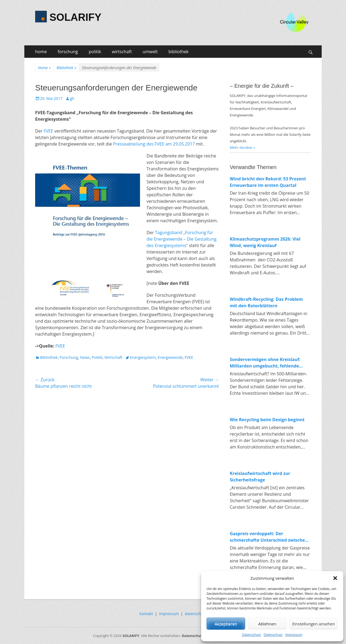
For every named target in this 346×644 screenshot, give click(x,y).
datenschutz (196, 614)
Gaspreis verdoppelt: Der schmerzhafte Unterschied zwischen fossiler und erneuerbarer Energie (269, 537)
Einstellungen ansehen (314, 624)
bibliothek (178, 52)
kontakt (146, 614)
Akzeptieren (226, 624)
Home (44, 68)
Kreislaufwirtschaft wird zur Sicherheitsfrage (260, 477)
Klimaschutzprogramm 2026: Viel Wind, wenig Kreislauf (265, 242)
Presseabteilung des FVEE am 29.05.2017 (154, 144)
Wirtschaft (113, 357)
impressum (169, 614)
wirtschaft (122, 52)
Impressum (294, 635)
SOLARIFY (75, 17)
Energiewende (170, 357)
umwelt (150, 52)
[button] (335, 578)
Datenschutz (251, 635)
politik (95, 52)
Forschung (69, 357)
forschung (68, 52)
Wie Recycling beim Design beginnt (267, 420)
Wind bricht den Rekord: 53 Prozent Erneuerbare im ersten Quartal (268, 182)
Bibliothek (66, 68)
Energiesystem (143, 357)
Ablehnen (267, 624)
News (85, 357)
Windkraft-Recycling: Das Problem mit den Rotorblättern (266, 302)
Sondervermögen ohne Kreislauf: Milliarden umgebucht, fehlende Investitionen (265, 363)
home (41, 52)
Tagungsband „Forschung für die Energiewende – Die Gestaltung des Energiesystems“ (182, 239)
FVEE (48, 131)
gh (72, 98)
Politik (97, 357)
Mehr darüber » (243, 147)
